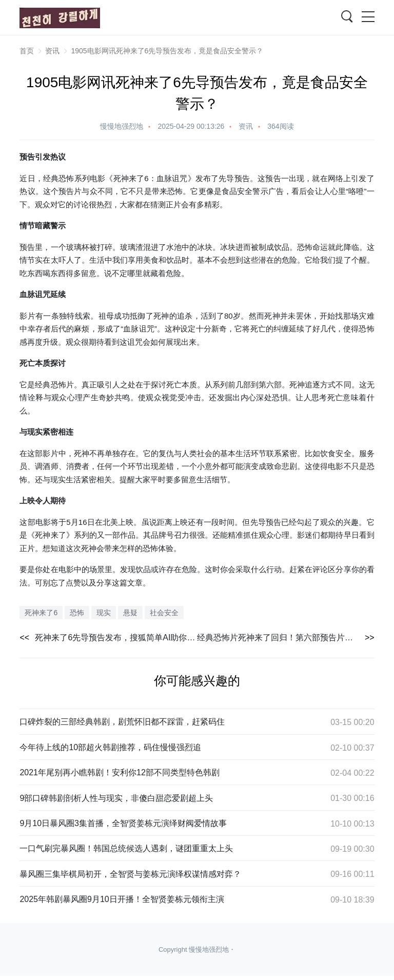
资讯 (52, 51)
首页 (27, 51)
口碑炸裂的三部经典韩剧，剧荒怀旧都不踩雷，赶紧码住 (122, 722)
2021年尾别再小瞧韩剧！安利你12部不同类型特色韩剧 (119, 772)
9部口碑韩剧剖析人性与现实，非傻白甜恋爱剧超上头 (116, 798)
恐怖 (66, 178)
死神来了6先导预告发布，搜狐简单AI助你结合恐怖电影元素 (116, 638)
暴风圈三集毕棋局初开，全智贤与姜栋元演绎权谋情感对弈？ (130, 874)
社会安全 (164, 613)
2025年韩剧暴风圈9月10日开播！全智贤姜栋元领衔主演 (122, 899)
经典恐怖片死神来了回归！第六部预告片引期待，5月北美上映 (286, 638)
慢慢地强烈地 (122, 126)
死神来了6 (131, 178)
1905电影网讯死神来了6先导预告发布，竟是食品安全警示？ (167, 51)
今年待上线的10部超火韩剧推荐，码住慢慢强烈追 (110, 747)
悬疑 (130, 613)
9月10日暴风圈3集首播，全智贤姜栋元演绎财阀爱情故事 (123, 823)
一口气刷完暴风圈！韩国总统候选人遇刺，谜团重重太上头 (126, 848)
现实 (35, 432)
